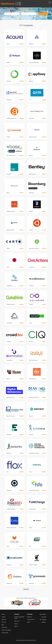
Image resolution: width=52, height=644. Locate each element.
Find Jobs (29, 617)
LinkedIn (44, 614)
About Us (4, 619)
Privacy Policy (5, 633)
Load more (26, 589)
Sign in (16, 626)
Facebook (44, 619)
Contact (3, 617)
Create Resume (31, 619)
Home (3, 614)
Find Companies (43, 14)
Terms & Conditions (6, 630)
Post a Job (17, 621)
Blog (3, 625)
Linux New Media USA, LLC (30, 640)
